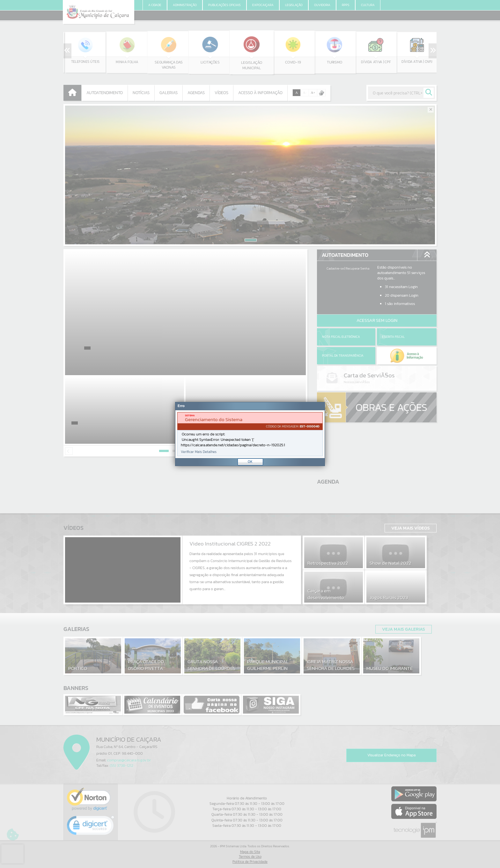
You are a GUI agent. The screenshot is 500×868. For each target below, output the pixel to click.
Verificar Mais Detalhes (199, 452)
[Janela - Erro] (250, 434)
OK (250, 462)
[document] (250, 434)
